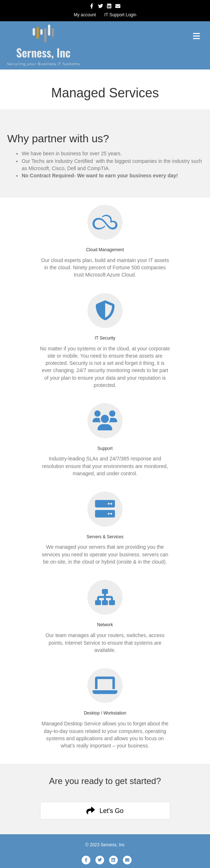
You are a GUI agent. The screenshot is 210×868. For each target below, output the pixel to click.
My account (85, 15)
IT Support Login (121, 15)
